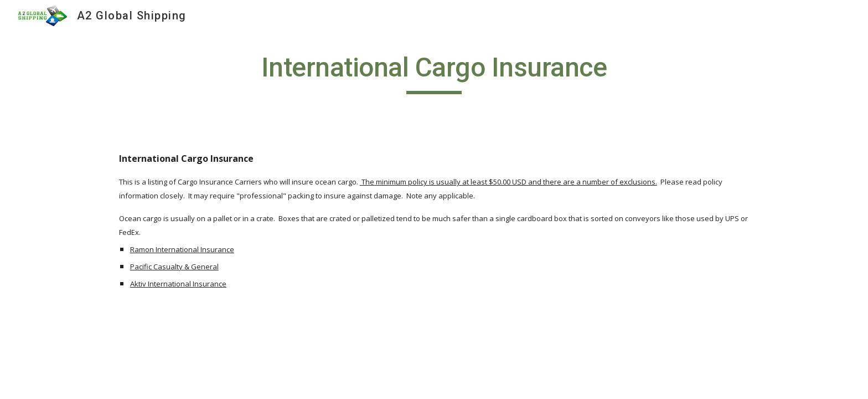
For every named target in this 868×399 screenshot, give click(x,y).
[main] (434, 73)
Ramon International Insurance (182, 249)
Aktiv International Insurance (178, 284)
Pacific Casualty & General (174, 267)
